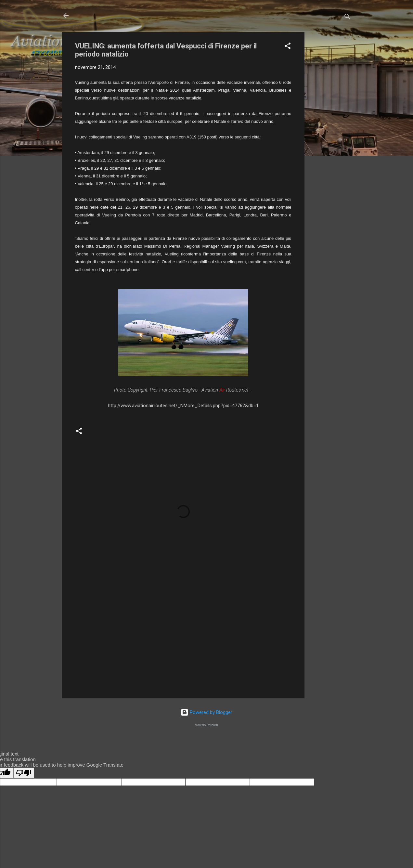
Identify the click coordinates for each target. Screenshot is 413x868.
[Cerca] (347, 18)
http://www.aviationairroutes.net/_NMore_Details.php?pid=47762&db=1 (183, 406)
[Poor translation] (24, 773)
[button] (288, 47)
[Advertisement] (330, 130)
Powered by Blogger (206, 712)
